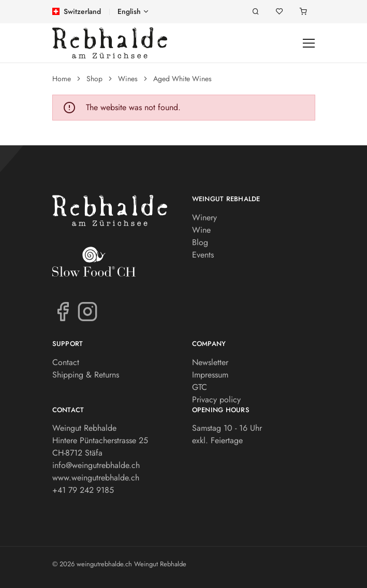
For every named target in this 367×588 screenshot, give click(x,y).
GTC (200, 387)
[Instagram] (87, 311)
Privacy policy (216, 399)
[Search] (256, 12)
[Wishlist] (280, 12)
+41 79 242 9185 (83, 490)
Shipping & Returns (86, 375)
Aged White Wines (182, 79)
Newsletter (210, 362)
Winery (204, 217)
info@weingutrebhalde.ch (96, 465)
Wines (128, 79)
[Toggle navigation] (309, 43)
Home (62, 79)
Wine (201, 230)
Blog (200, 242)
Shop (94, 79)
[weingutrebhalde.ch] (110, 43)
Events (203, 255)
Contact (66, 362)
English (129, 11)
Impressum (210, 375)
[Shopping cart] (303, 12)
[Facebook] (63, 311)
